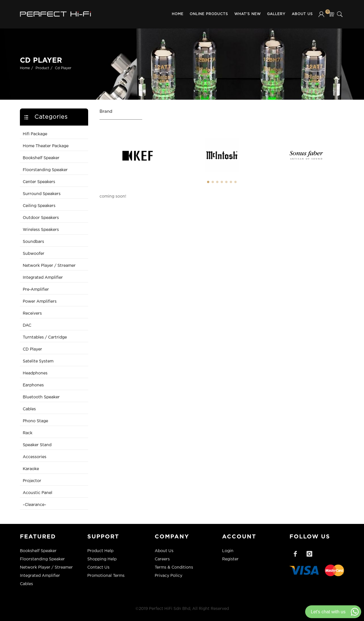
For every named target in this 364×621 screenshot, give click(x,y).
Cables (29, 409)
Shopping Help (102, 559)
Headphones (35, 373)
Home (178, 14)
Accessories (35, 457)
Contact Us (98, 567)
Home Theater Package (46, 146)
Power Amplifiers (40, 302)
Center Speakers (39, 182)
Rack (28, 433)
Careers (162, 559)
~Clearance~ (35, 505)
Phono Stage (35, 421)
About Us (302, 14)
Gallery (276, 14)
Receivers (32, 313)
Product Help (100, 551)
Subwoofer (34, 254)
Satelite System (38, 361)
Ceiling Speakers (39, 206)
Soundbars (33, 242)
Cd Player (63, 68)
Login (228, 551)
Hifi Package (35, 134)
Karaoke (31, 469)
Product (42, 68)
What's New (248, 14)
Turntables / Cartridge (45, 337)
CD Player (32, 349)
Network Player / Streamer (49, 266)
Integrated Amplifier (43, 278)
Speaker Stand (37, 445)
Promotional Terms (106, 576)
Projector (32, 481)
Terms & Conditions (174, 567)
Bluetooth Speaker (41, 397)
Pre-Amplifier (36, 290)
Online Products (209, 14)
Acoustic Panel (38, 493)
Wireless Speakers (41, 230)
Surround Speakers (42, 194)
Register (230, 559)
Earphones (33, 385)
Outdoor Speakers (41, 218)
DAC (27, 325)
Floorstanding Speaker (45, 170)
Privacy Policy (168, 576)
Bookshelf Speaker (41, 158)
